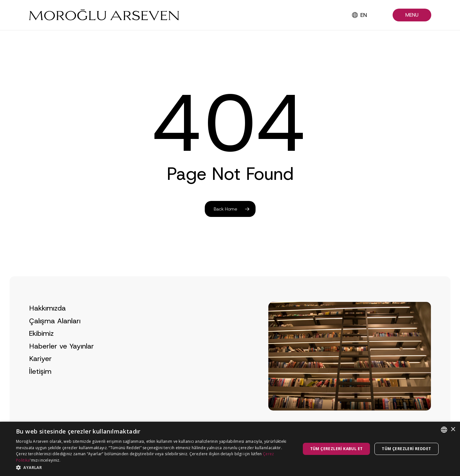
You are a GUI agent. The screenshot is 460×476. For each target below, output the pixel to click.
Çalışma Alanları (55, 333)
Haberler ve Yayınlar (61, 359)
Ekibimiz (41, 346)
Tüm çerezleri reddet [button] (406, 449)
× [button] (453, 430)
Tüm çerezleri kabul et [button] (337, 449)
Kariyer (40, 371)
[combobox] (444, 430)
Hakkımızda (47, 321)
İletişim (40, 384)
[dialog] (230, 449)
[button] (412, 15)
